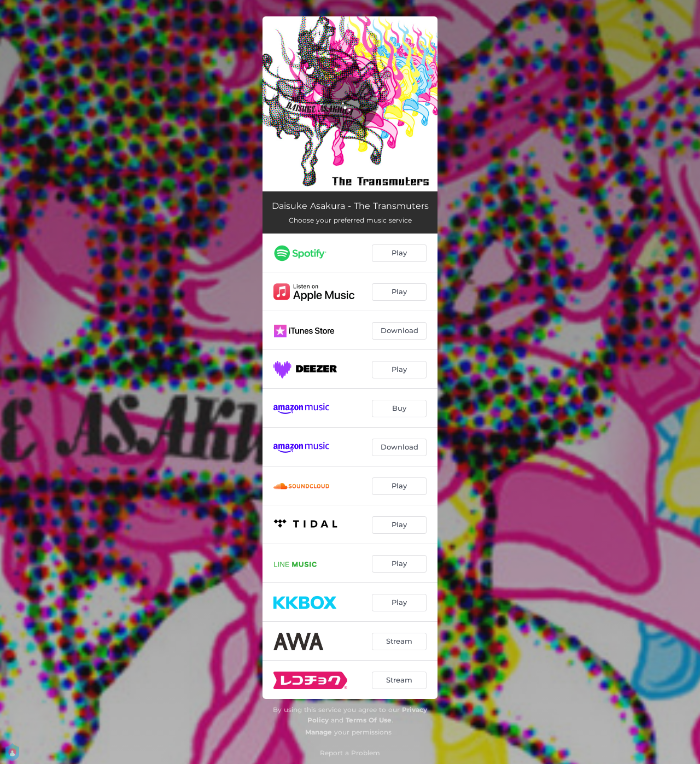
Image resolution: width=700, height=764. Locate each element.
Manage (319, 732)
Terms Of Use (369, 720)
